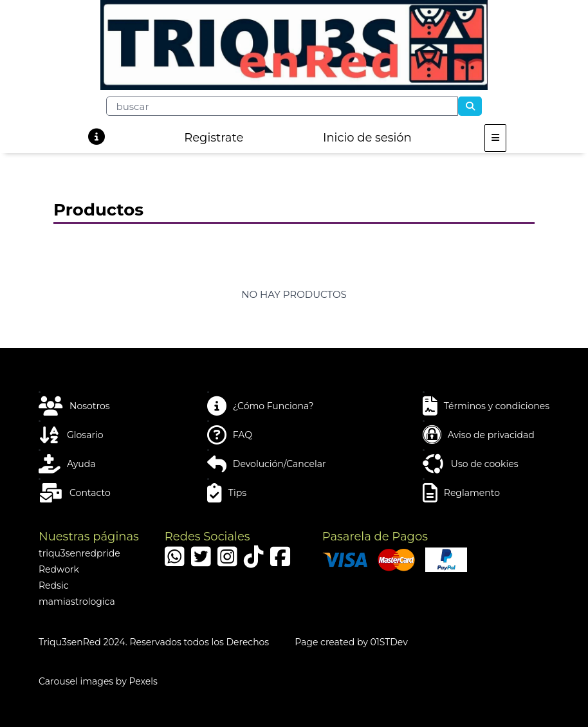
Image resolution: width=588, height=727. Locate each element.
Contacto (75, 493)
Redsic (54, 585)
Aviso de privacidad (479, 435)
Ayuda (67, 464)
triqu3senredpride (79, 553)
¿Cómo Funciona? (261, 406)
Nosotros (74, 406)
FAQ (230, 435)
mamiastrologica (77, 602)
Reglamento (461, 493)
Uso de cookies (471, 464)
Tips (227, 493)
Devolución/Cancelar (267, 464)
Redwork (59, 569)
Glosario (71, 435)
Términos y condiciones (486, 406)
